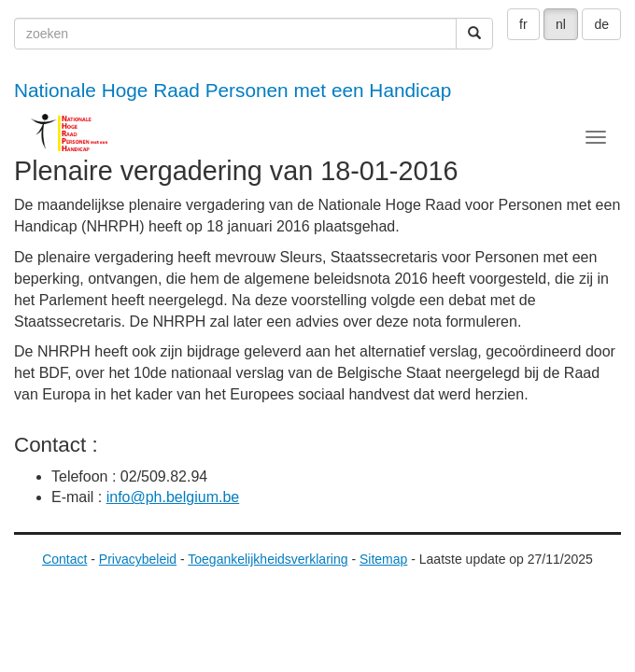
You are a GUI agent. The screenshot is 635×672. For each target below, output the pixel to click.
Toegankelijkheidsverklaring (268, 559)
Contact (64, 559)
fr (523, 24)
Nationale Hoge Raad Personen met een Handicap (233, 90)
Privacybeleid (138, 559)
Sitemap (383, 559)
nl (561, 24)
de (601, 24)
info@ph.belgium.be (173, 497)
